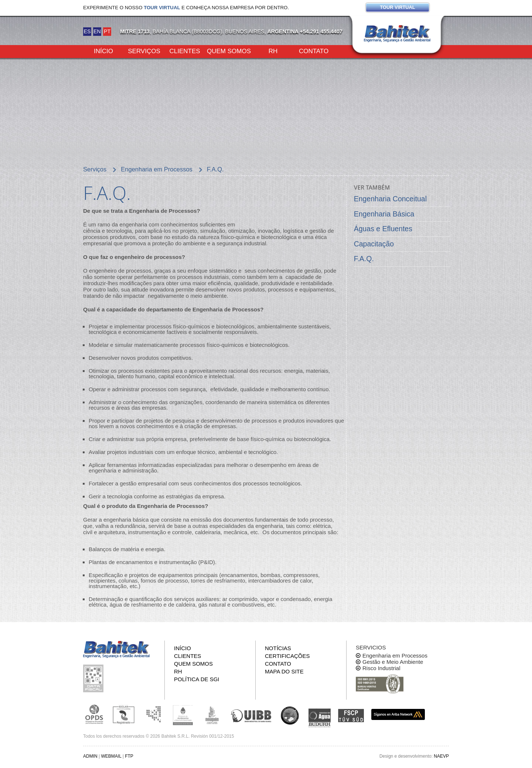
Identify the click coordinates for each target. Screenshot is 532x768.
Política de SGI (197, 679)
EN (97, 31)
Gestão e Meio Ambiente (393, 662)
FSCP (351, 716)
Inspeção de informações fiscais (94, 678)
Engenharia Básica (384, 214)
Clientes (185, 51)
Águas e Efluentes (383, 229)
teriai (320, 371)
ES (87, 31)
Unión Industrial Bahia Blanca (251, 714)
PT (107, 31)
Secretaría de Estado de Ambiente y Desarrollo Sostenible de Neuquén (212, 714)
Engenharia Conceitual (390, 199)
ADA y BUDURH (320, 718)
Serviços (144, 51)
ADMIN (90, 756)
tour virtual (162, 8)
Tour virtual (397, 7)
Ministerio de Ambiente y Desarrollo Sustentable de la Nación (183, 714)
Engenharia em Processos (395, 656)
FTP (129, 756)
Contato (314, 51)
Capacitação (374, 244)
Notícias (278, 648)
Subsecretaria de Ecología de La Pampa (153, 714)
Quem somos (229, 51)
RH (273, 51)
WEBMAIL (111, 756)
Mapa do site (284, 671)
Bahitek (397, 34)
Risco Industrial (381, 668)
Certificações (287, 656)
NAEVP (441, 756)
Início (103, 51)
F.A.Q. (364, 259)
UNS (290, 715)
